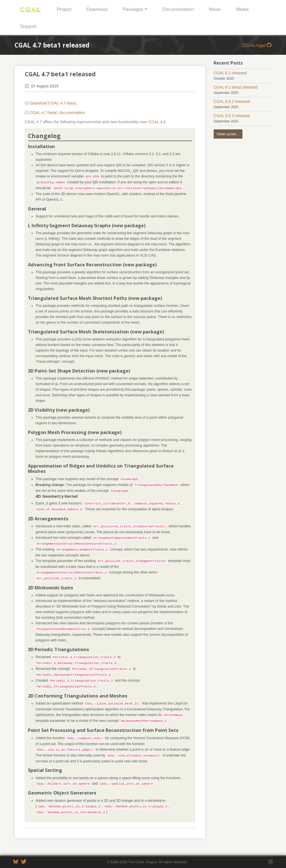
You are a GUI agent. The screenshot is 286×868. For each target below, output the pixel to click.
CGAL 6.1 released (230, 73)
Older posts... (228, 134)
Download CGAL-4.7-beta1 (53, 103)
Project (64, 9)
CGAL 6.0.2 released (232, 101)
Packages (133, 9)
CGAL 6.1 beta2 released (236, 87)
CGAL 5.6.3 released (232, 116)
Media (242, 9)
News (215, 9)
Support (28, 26)
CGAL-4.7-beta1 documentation (58, 113)
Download (97, 9)
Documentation (178, 9)
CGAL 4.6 (157, 122)
